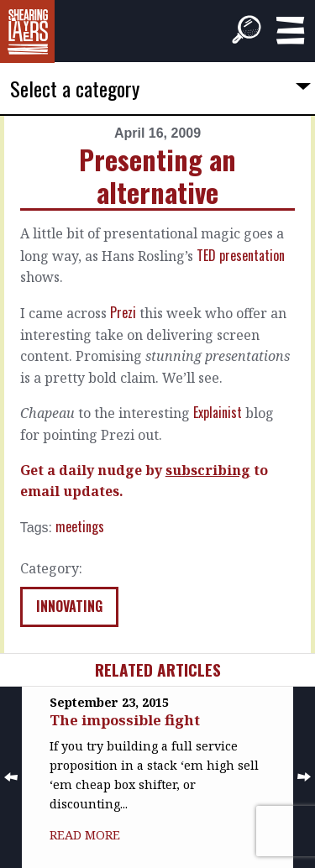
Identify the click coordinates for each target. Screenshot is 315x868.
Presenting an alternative (157, 175)
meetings (80, 526)
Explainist (218, 412)
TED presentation (241, 255)
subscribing (208, 470)
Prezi (123, 312)
